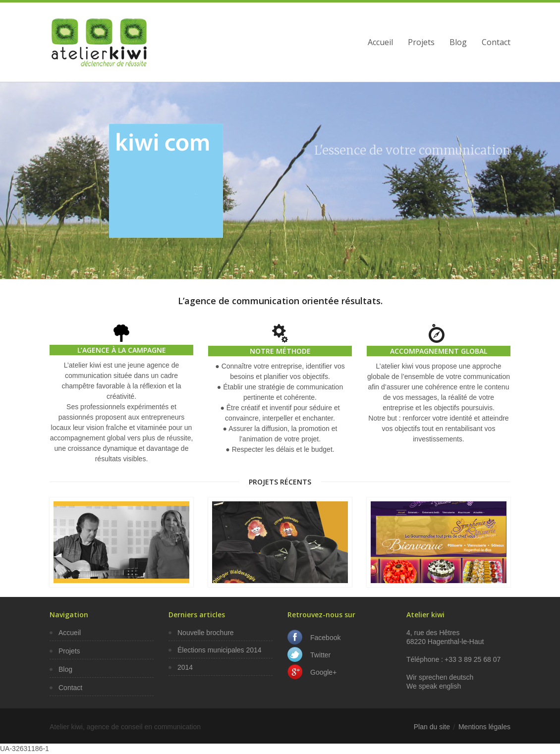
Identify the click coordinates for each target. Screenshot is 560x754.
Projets (421, 43)
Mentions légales (484, 727)
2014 (185, 667)
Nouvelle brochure (206, 633)
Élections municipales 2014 (220, 650)
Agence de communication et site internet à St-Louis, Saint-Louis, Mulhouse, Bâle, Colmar (99, 42)
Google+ (323, 672)
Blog (458, 43)
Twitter (320, 655)
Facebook (325, 638)
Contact (496, 43)
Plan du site (432, 727)
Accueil (380, 43)
